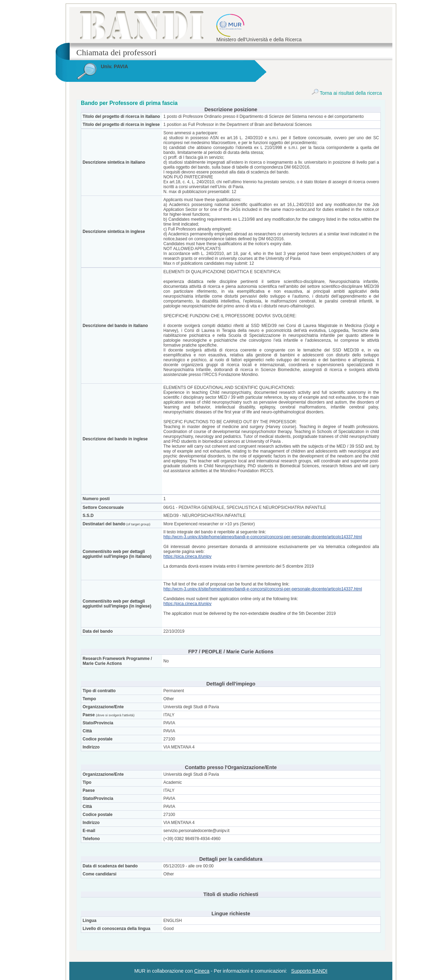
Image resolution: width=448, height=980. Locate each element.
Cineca (202, 971)
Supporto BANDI (309, 971)
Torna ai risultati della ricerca (347, 93)
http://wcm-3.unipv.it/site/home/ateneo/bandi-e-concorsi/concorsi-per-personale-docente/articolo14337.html (263, 537)
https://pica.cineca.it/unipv (187, 556)
